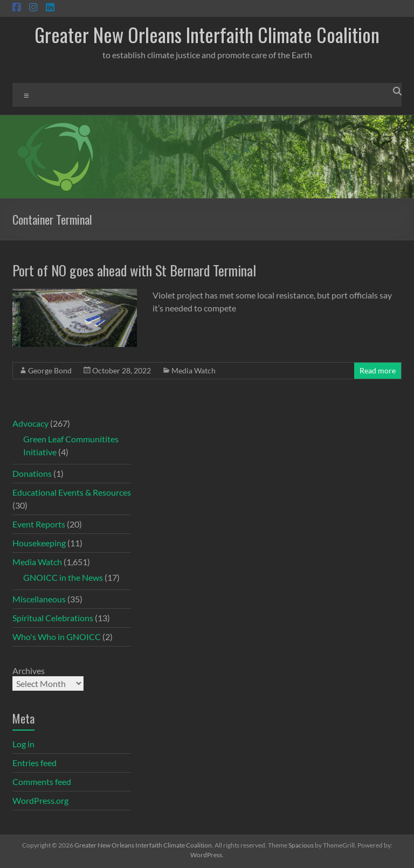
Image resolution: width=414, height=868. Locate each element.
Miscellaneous (39, 599)
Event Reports (39, 524)
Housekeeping (39, 543)
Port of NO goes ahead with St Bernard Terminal (134, 270)
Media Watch (194, 370)
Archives (29, 671)
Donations (32, 473)
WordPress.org (40, 800)
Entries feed (34, 763)
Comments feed (42, 782)
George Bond (50, 370)
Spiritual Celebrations (53, 618)
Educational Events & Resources (72, 492)
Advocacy (30, 423)
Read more (378, 370)
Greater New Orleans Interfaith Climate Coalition (207, 34)
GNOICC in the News (63, 577)
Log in (23, 744)
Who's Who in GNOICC (57, 637)
